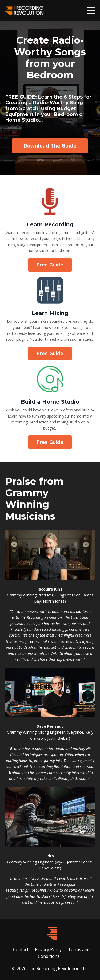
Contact (21, 949)
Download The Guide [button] (50, 146)
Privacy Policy (48, 949)
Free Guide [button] (50, 265)
